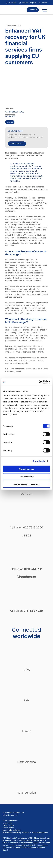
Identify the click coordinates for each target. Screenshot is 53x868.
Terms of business (10, 821)
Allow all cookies (26, 469)
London (26, 493)
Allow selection (26, 477)
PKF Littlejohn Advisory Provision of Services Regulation (25, 832)
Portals (44, 3)
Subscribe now (17, 143)
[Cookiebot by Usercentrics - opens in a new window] (39, 382)
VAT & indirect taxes (15, 112)
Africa (26, 670)
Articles (10, 122)
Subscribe (13, 3)
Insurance (10, 116)
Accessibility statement (12, 830)
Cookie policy (8, 828)
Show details (39, 461)
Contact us (33, 10)
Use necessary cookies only (26, 484)
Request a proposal (29, 3)
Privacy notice (8, 825)
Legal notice (7, 823)
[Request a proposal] (20, 3)
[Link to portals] (40, 3)
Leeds (26, 535)
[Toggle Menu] (45, 10)
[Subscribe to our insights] (7, 3)
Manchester (26, 577)
